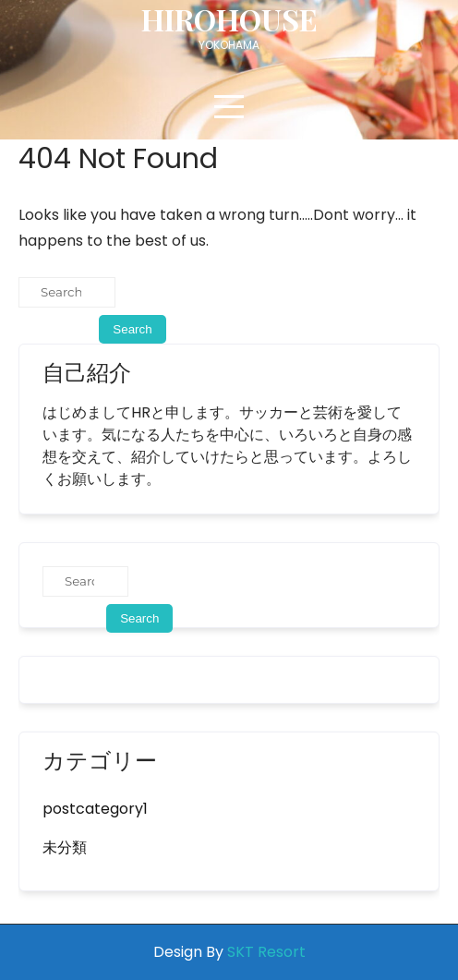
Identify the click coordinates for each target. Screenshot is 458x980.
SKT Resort (266, 952)
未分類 (65, 847)
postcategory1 (95, 809)
